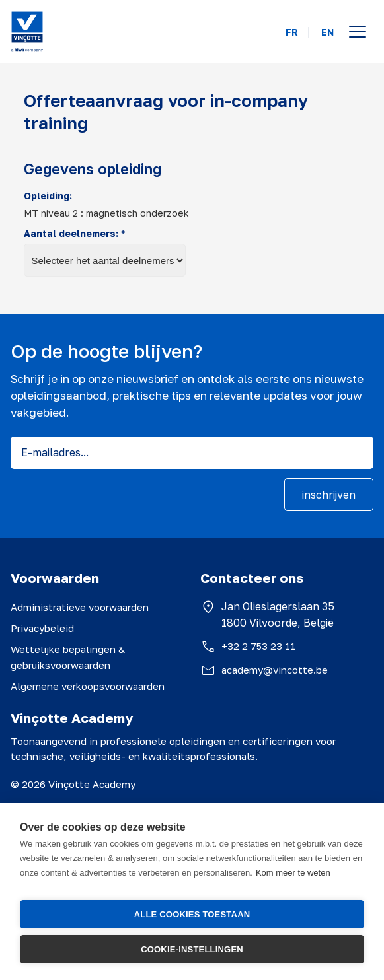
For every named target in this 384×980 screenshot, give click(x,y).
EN (327, 32)
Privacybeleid (42, 628)
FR (292, 32)
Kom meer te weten (293, 873)
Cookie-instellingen (192, 949)
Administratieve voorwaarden (80, 607)
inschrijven (329, 495)
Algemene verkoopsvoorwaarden (88, 686)
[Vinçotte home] (27, 32)
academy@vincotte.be (275, 670)
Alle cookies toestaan (192, 914)
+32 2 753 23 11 (258, 646)
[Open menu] (358, 32)
